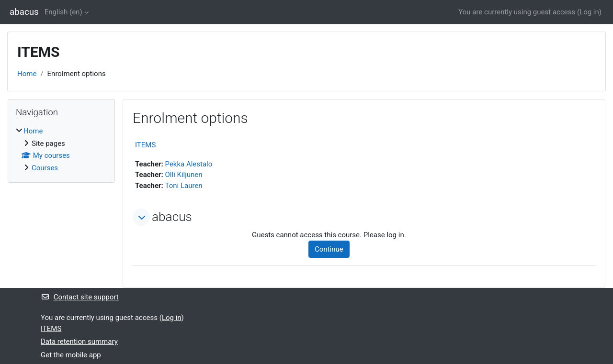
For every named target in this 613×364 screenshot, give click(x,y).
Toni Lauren (184, 186)
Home (27, 74)
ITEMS (145, 145)
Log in (589, 12)
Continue (329, 249)
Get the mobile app (71, 355)
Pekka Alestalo (189, 164)
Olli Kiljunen (184, 175)
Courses (45, 168)
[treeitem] (61, 149)
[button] (141, 217)
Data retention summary (79, 342)
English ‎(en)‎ (63, 12)
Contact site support (80, 297)
